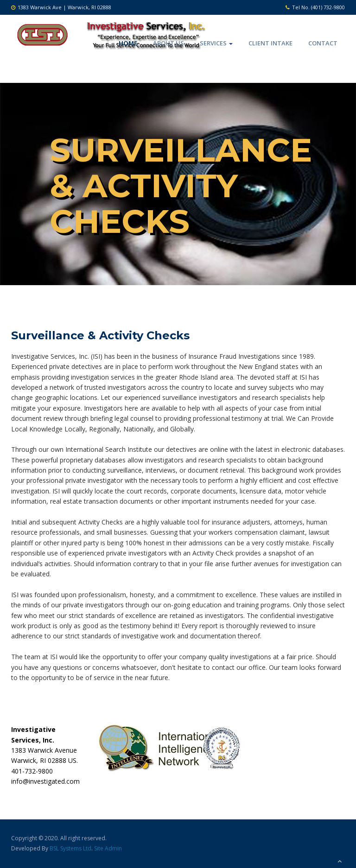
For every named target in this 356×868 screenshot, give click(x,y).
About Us (168, 43)
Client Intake (270, 43)
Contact (323, 43)
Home (128, 43)
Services (216, 43)
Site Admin (108, 848)
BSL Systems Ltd (70, 848)
